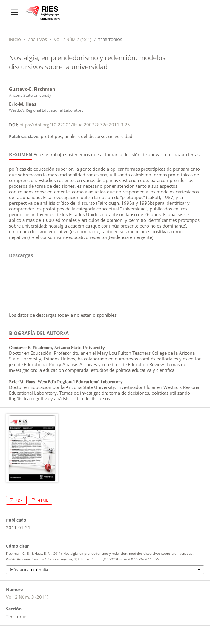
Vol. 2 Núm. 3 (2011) (73, 40)
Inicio (15, 40)
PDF (18, 500)
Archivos (37, 40)
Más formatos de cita (29, 570)
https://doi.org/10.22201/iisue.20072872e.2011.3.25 (75, 125)
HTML (42, 500)
